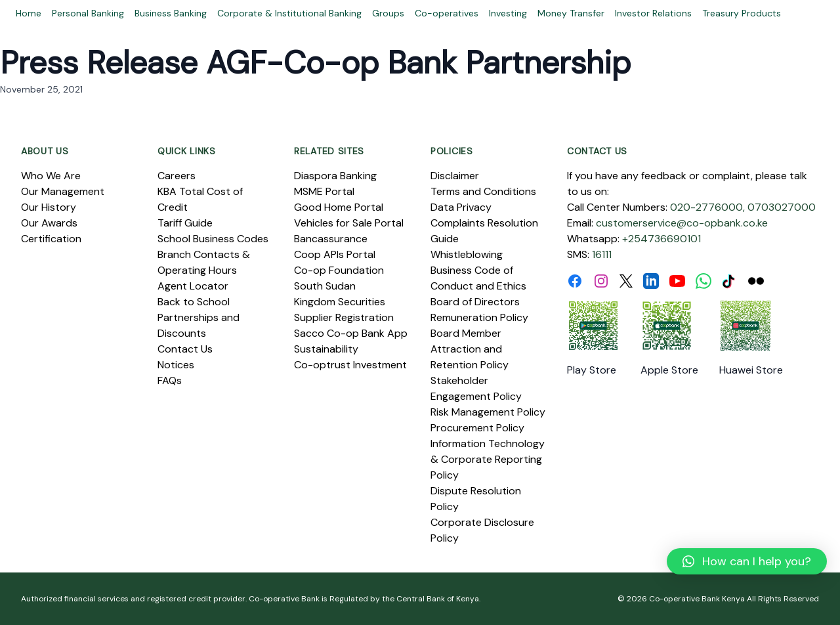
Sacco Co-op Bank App (351, 333)
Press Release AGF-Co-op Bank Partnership (315, 63)
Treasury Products (742, 13)
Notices (176, 365)
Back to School (194, 302)
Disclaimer (455, 176)
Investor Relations (653, 13)
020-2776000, (707, 207)
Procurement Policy (477, 428)
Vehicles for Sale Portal (349, 223)
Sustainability (326, 349)
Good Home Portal (339, 207)
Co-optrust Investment (350, 365)
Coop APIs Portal (335, 254)
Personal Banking (88, 13)
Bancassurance (331, 239)
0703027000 (782, 207)
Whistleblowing (467, 254)
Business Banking (171, 13)
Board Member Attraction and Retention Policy (470, 349)
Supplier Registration (344, 317)
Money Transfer (571, 13)
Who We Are (51, 176)
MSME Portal (324, 191)
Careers (177, 176)
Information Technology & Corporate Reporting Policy (488, 459)
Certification (51, 239)
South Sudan (325, 286)
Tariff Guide (185, 223)
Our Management (63, 191)
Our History (49, 207)
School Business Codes (213, 239)
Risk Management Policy (488, 412)
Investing (508, 13)
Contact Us (185, 349)
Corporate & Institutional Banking (289, 13)
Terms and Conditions (483, 191)
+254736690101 (661, 239)
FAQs (170, 380)
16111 (602, 254)
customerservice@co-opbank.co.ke (682, 223)
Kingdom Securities (340, 302)
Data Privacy (461, 207)
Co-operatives (447, 13)
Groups (388, 13)
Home (29, 13)
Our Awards (49, 223)
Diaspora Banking (335, 176)
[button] (747, 561)
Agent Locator (193, 286)
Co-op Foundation (339, 270)
